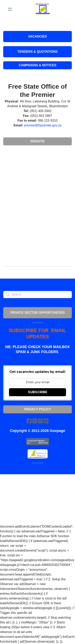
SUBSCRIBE (38, 392)
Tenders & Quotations (37, 52)
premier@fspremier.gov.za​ (43, 125)
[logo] (43, 9)
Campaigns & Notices (37, 65)
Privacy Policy (38, 409)
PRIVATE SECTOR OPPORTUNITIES (37, 313)
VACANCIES (37, 36)
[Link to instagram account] (40, 421)
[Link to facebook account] (29, 421)
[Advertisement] (37, 178)
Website (37, 141)
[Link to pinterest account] (46, 421)
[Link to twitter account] (35, 421)
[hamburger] (10, 9)
